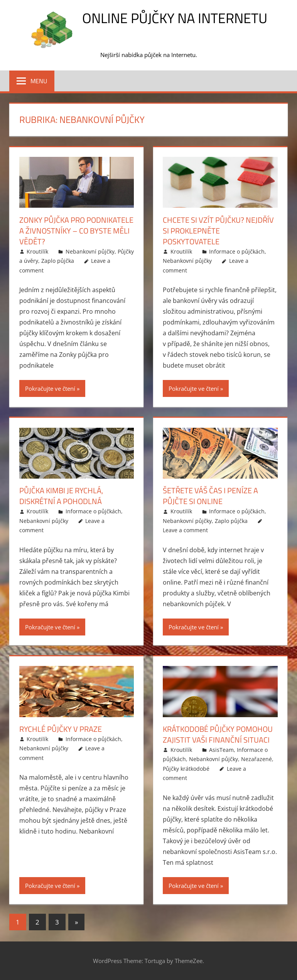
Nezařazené (256, 759)
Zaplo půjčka (58, 261)
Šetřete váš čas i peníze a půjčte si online (210, 496)
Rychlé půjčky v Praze (61, 729)
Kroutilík (37, 251)
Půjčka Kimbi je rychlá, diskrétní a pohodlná (61, 496)
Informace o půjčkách (237, 251)
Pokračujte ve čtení (50, 388)
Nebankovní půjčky (90, 251)
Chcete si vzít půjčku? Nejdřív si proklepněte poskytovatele (218, 231)
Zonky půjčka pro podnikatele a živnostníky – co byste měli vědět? (76, 231)
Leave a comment (185, 530)
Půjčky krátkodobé (186, 769)
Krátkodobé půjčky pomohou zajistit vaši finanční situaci (218, 734)
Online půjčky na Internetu (175, 18)
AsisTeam (221, 750)
